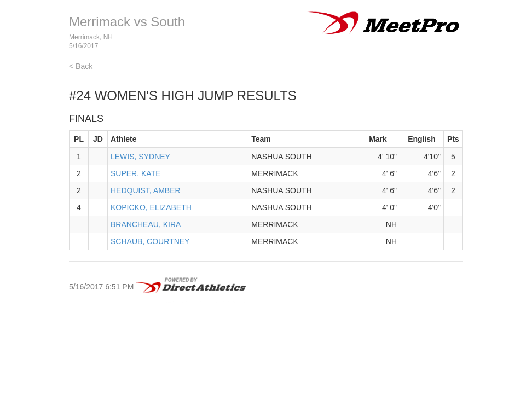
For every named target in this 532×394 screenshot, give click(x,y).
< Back (81, 66)
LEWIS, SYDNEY (140, 157)
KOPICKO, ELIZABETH (151, 207)
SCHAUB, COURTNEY (150, 241)
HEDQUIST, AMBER (146, 190)
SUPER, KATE (136, 173)
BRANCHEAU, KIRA (146, 224)
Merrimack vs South (127, 22)
